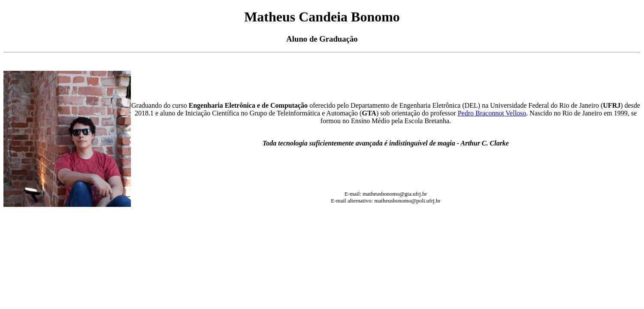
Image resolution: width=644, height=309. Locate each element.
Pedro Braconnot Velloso (492, 113)
